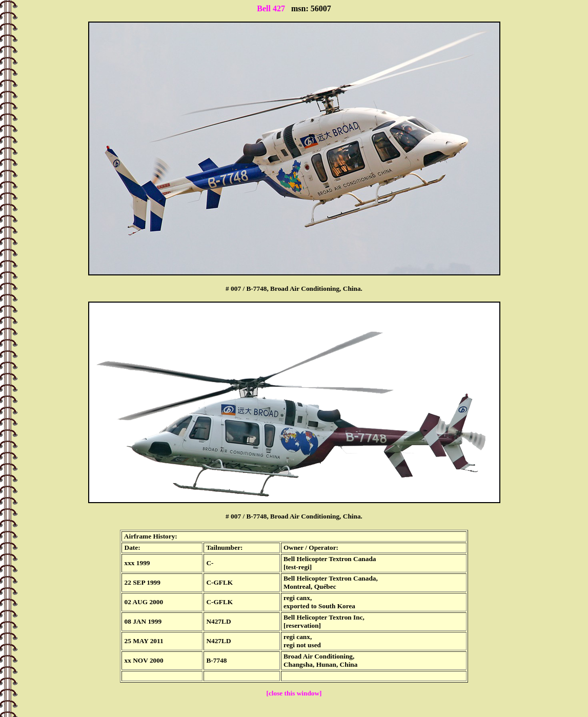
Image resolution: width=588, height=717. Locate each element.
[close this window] (294, 693)
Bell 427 (271, 8)
